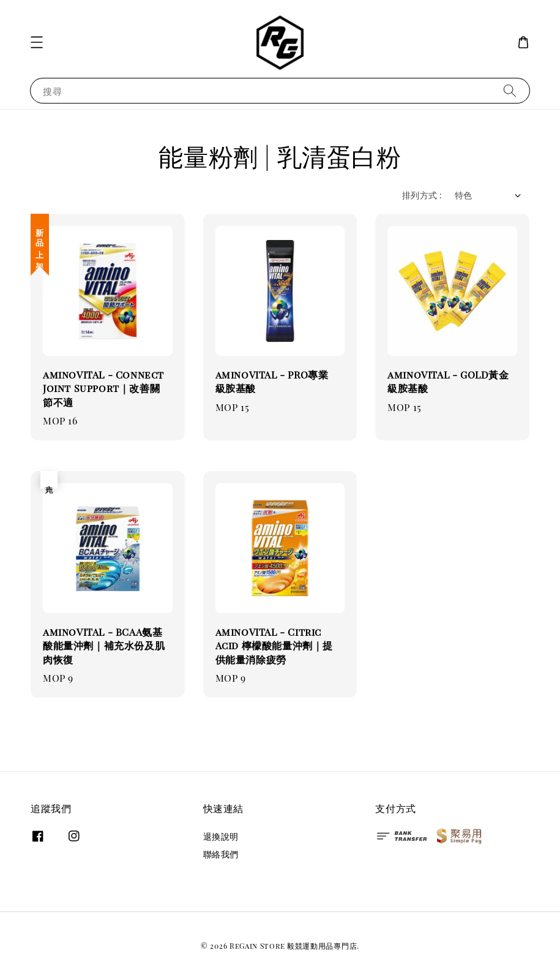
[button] (37, 42)
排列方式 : (422, 195)
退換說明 (221, 837)
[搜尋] (510, 90)
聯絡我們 (221, 854)
